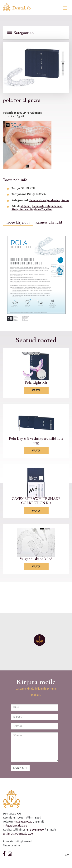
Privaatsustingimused (17, 841)
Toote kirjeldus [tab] (18, 222)
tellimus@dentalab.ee (18, 834)
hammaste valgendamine (47, 206)
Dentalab (19, 7)
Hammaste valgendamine (45, 200)
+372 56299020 (23, 822)
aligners (26, 206)
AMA (67, 855)
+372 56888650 (35, 830)
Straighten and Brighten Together (32, 210)
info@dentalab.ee (15, 826)
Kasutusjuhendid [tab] (49, 222)
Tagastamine (11, 845)
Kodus (65, 200)
